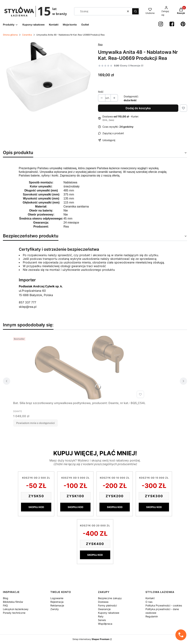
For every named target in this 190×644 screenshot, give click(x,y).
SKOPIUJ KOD (36, 507)
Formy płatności (107, 605)
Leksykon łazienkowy (16, 609)
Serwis (102, 620)
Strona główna (10, 35)
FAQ (5, 605)
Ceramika (27, 35)
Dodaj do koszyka (138, 108)
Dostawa (103, 602)
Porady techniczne (14, 613)
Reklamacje (57, 605)
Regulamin (152, 616)
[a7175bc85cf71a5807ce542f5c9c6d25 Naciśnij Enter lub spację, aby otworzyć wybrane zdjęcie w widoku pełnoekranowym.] (48, 77)
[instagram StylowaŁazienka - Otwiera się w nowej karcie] (161, 24)
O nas (149, 602)
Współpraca (105, 624)
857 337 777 (27, 302)
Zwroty (55, 609)
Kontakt (150, 598)
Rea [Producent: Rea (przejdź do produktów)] (100, 44)
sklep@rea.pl (28, 307)
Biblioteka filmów (13, 602)
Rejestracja (57, 602)
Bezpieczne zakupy (110, 598)
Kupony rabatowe (109, 613)
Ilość (101, 92)
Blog (6, 598)
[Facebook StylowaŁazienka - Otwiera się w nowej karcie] (172, 24)
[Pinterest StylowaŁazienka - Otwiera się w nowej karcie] (183, 24)
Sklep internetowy (91, 639)
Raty (101, 616)
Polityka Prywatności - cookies (164, 605)
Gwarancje (104, 609)
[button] (135, 11)
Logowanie (57, 598)
